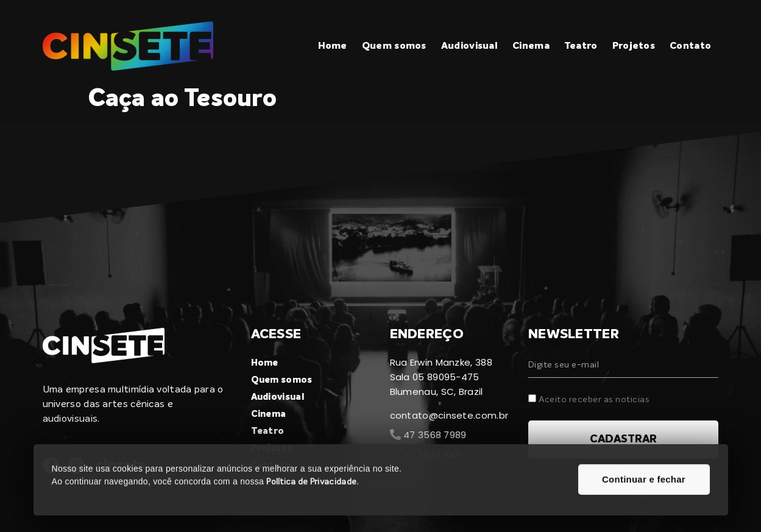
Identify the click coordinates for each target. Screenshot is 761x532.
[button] (644, 492)
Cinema (531, 46)
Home (333, 46)
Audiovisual (469, 46)
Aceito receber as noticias (594, 400)
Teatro (581, 46)
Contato (690, 46)
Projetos (634, 46)
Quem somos (394, 46)
